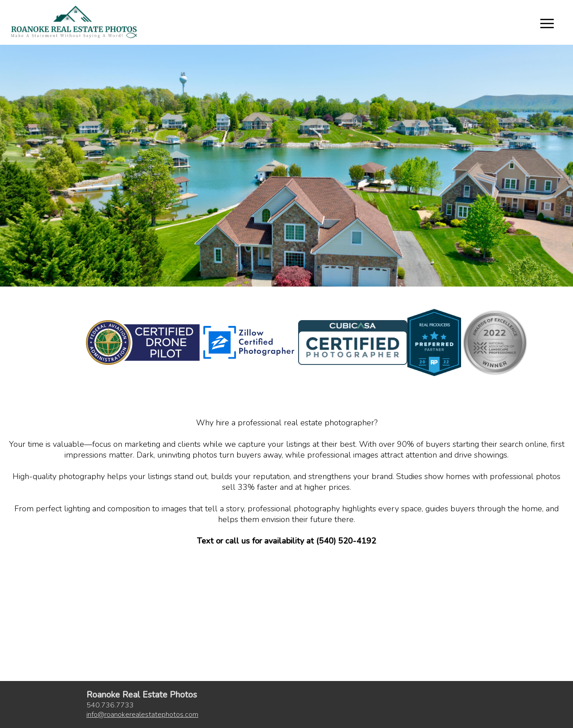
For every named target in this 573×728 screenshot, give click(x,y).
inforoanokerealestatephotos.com (142, 715)
